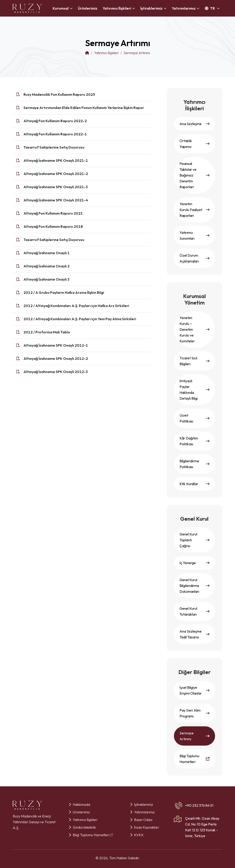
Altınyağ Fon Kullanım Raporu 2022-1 (55, 134)
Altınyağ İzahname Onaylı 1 (47, 253)
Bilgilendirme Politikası (194, 464)
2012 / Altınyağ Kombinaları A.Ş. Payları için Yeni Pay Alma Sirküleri (80, 319)
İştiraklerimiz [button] (151, 8)
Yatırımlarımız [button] (184, 8)
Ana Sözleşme (194, 124)
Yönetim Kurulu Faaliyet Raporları (194, 210)
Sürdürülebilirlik (82, 827)
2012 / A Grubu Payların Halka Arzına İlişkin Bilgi (64, 292)
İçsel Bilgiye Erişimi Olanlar (194, 690)
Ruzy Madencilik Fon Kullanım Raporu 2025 (59, 94)
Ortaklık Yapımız (194, 144)
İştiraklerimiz (141, 804)
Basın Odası (141, 820)
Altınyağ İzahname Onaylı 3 (46, 279)
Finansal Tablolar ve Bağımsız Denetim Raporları (194, 175)
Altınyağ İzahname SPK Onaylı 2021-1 (56, 160)
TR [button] (210, 8)
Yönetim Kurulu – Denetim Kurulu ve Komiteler (194, 329)
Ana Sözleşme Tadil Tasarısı (194, 634)
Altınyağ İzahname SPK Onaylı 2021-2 (56, 174)
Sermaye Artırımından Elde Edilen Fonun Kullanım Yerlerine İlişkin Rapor (84, 108)
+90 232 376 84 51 (199, 805)
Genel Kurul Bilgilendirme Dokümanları (194, 586)
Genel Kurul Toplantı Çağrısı (194, 540)
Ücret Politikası (194, 418)
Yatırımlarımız (142, 812)
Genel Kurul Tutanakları (194, 611)
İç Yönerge (194, 563)
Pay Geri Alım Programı (194, 713)
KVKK (137, 835)
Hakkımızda (79, 804)
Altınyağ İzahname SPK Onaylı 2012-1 (56, 345)
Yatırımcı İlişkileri (83, 820)
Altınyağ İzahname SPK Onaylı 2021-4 (56, 200)
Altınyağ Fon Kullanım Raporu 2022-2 (55, 121)
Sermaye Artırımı (194, 736)
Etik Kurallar (194, 484)
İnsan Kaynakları (144, 827)
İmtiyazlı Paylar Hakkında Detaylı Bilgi (194, 390)
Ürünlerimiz (88, 8)
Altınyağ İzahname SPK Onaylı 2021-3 (56, 187)
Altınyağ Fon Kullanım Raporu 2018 (53, 226)
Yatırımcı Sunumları (194, 235)
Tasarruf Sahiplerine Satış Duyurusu (54, 147)
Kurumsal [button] (61, 8)
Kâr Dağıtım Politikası (194, 441)
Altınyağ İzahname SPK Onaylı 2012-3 (56, 372)
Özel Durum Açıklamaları (194, 258)
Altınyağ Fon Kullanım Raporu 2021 (53, 213)
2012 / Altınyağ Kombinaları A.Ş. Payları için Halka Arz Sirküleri (76, 306)
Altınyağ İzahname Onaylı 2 (47, 266)
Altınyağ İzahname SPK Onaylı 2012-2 (56, 358)
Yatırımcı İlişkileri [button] (117, 8)
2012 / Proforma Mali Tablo (47, 332)
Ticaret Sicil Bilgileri (194, 361)
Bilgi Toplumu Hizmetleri (194, 759)
